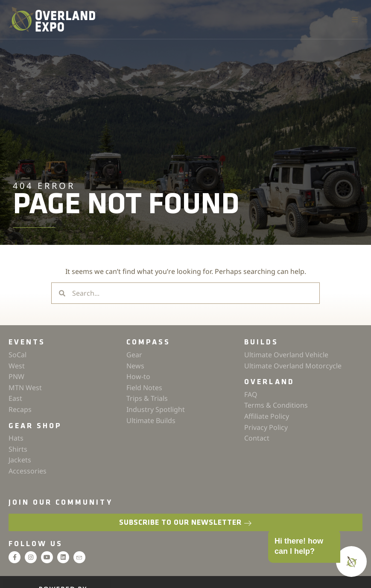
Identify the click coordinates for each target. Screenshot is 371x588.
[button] (355, 20)
